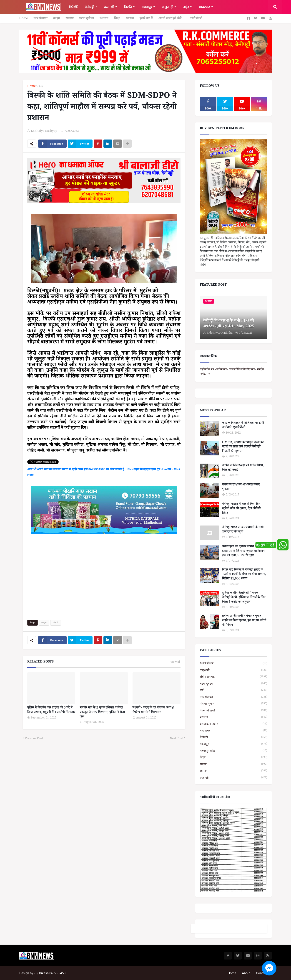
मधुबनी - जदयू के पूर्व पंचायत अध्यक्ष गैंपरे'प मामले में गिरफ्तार (153, 710)
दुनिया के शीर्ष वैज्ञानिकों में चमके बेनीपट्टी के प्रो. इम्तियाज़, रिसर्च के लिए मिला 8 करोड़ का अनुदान (244, 598)
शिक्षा (117, 18)
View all (175, 662)
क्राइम (57, 18)
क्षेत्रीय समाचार (233, 677)
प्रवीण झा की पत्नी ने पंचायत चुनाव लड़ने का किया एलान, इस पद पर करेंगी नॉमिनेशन (244, 621)
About (246, 973)
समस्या (70, 18)
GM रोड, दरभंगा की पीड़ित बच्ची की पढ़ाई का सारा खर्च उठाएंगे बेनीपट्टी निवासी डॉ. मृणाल (243, 447)
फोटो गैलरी (196, 18)
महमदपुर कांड (233, 751)
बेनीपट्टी (233, 737)
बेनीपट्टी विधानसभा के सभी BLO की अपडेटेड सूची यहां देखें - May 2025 (229, 324)
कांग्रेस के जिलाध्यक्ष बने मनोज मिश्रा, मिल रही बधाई (243, 468)
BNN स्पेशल (233, 663)
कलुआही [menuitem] (168, 7)
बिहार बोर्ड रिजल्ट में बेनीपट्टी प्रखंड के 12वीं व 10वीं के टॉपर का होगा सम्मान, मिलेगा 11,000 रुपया (244, 575)
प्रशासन (104, 18)
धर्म (233, 690)
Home (24, 18)
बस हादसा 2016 (233, 724)
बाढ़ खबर (233, 730)
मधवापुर (233, 744)
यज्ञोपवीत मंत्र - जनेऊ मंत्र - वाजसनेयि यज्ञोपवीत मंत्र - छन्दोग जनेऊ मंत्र (232, 372)
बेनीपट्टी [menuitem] (89, 7)
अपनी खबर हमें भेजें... (171, 18)
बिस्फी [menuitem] (128, 7)
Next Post (176, 738)
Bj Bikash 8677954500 (51, 973)
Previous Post (34, 738)
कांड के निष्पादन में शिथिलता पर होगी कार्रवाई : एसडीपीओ (243, 426)
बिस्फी (56, 623)
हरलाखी (233, 778)
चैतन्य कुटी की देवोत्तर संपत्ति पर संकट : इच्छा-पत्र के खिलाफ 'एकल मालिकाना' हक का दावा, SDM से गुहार (244, 552)
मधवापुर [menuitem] (147, 7)
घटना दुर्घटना (87, 18)
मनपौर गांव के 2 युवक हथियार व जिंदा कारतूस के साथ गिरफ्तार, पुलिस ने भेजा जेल (102, 713)
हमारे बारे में (146, 18)
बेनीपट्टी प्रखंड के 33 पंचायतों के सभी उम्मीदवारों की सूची (243, 530)
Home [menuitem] (73, 7)
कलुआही (233, 670)
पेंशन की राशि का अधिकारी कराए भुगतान (241, 487)
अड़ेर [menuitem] (186, 7)
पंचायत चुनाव (233, 704)
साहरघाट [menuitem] (204, 7)
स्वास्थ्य (130, 18)
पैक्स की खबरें (233, 710)
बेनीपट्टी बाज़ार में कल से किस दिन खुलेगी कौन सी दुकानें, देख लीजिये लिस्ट (241, 509)
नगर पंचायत (41, 18)
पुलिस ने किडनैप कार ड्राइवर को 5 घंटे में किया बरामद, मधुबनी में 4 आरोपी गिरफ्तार (51, 710)
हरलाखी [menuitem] (109, 7)
